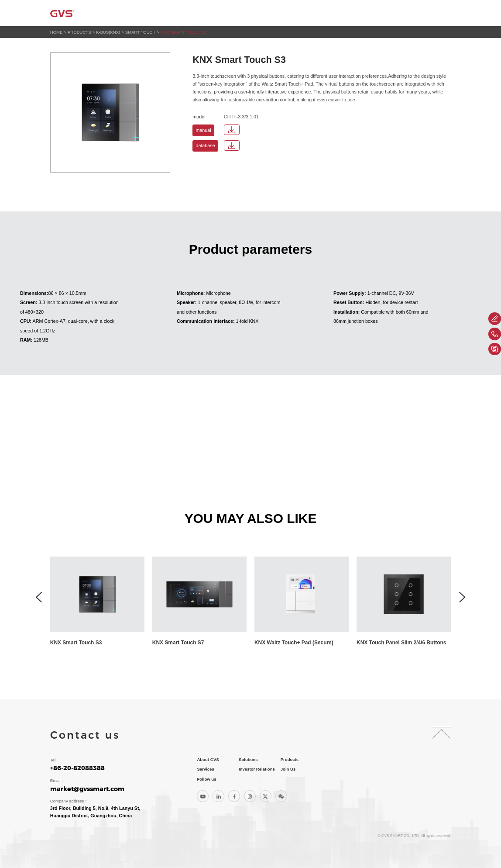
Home (159, 13)
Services (310, 13)
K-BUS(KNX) (108, 32)
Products (272, 13)
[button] (39, 597)
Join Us (409, 13)
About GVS (193, 13)
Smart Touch (140, 32)
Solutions (233, 13)
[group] (100, 602)
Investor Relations (361, 13)
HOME (57, 32)
